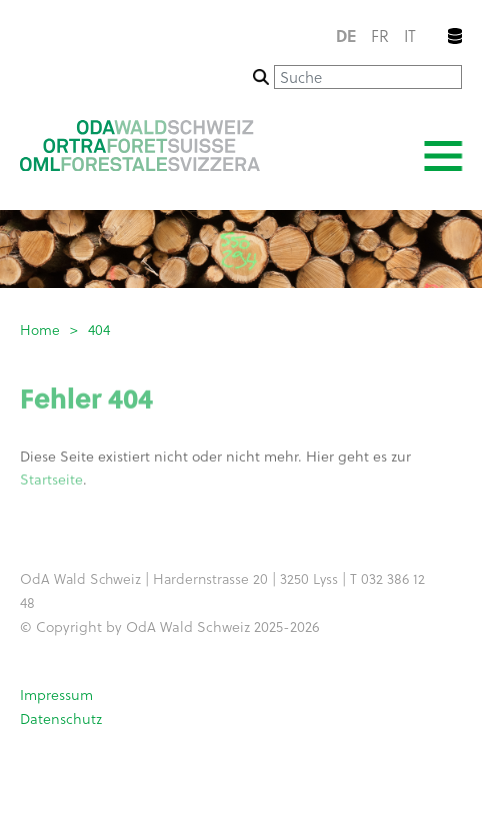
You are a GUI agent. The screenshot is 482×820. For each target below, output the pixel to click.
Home (40, 329)
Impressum (56, 694)
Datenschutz (61, 718)
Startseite (51, 480)
